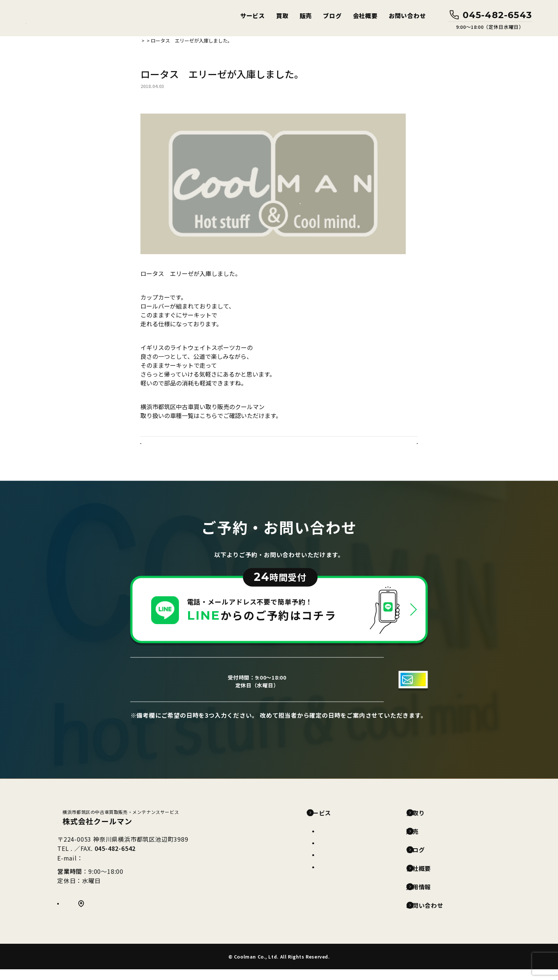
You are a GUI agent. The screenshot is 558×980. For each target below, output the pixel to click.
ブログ (332, 16)
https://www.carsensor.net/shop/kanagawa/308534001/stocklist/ (229, 424)
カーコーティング (340, 853)
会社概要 (365, 16)
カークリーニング (340, 865)
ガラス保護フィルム (343, 878)
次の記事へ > (397, 449)
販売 (306, 16)
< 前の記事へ (161, 449)
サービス (253, 16)
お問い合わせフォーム (354, 690)
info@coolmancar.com (118, 870)
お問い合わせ (407, 16)
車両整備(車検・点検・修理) (353, 842)
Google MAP (106, 918)
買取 (282, 16)
